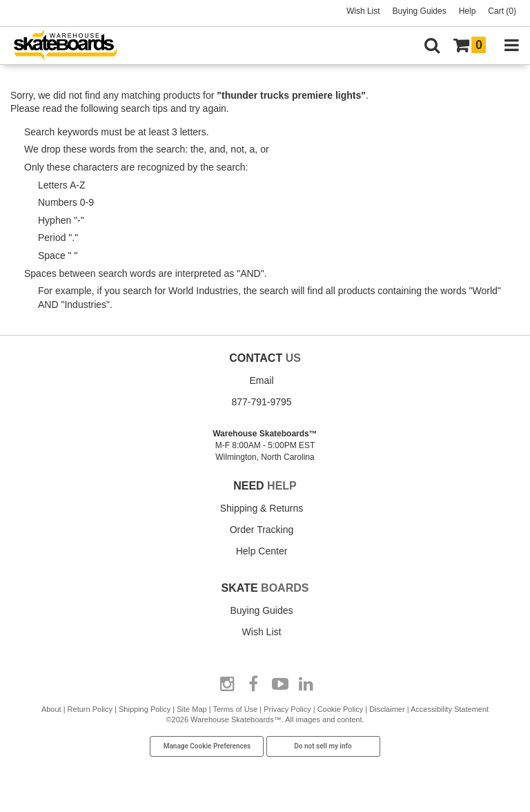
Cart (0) (502, 11)
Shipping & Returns (262, 508)
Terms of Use (235, 709)
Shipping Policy (145, 709)
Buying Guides (420, 11)
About (51, 709)
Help (468, 11)
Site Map (192, 709)
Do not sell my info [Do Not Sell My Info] (323, 746)
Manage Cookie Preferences (207, 746)
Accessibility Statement (450, 709)
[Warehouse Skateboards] (72, 46)
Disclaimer (387, 709)
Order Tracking (262, 530)
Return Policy (90, 709)
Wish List (363, 11)
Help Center (262, 551)
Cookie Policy (341, 709)
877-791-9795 (261, 402)
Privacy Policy (287, 709)
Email (261, 380)
